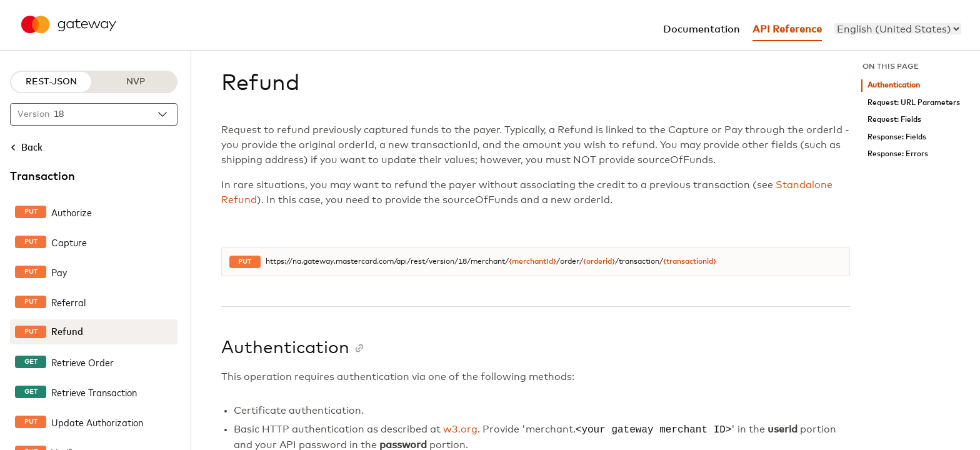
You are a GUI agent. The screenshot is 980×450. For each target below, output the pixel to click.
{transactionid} (690, 262)
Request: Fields (894, 120)
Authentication (894, 85)
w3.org (460, 430)
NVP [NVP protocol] (136, 82)
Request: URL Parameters (914, 103)
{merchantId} (532, 262)
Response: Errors (898, 154)
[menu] (898, 29)
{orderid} (599, 262)
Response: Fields (897, 137)
